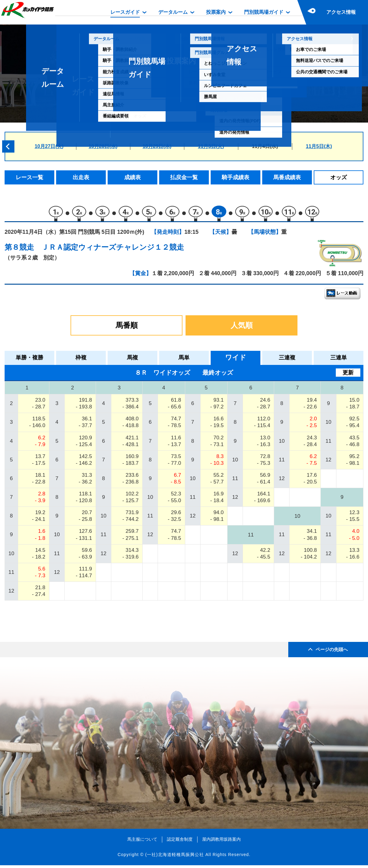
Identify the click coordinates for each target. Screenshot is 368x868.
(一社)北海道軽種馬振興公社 (174, 857)
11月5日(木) (319, 146)
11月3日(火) (211, 146)
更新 (348, 375)
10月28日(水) (103, 146)
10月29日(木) (157, 146)
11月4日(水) (265, 146)
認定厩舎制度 (180, 842)
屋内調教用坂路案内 (221, 842)
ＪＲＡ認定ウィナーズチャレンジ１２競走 (113, 250)
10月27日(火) (49, 146)
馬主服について (142, 842)
